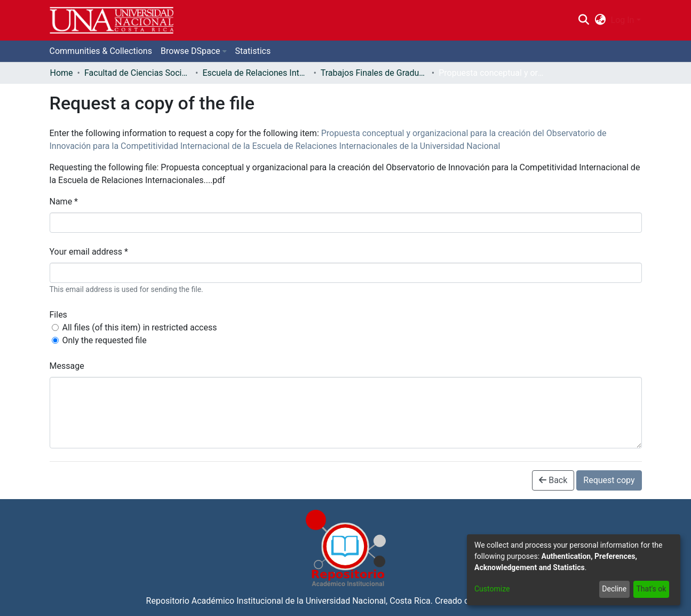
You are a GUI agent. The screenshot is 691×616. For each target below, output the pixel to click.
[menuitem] (600, 20)
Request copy (609, 480)
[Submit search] (584, 20)
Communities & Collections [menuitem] (101, 51)
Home (62, 73)
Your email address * (89, 252)
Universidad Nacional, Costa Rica (368, 601)
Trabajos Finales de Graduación (374, 73)
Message (67, 366)
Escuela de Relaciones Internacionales (256, 73)
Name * (64, 202)
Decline (614, 589)
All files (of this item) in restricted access (140, 327)
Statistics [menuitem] (253, 51)
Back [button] (553, 480)
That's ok (651, 589)
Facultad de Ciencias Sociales (138, 73)
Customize (492, 589)
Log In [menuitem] (623, 20)
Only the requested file (105, 340)
